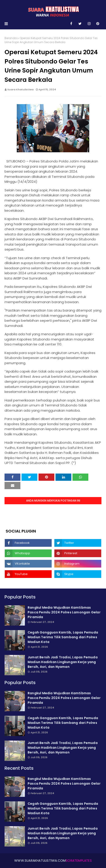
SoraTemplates (79, 861)
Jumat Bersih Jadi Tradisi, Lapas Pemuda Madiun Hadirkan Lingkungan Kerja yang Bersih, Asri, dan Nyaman (63, 662)
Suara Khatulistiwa (20, 89)
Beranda (11, 38)
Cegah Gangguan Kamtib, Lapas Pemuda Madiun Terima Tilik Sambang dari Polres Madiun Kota (63, 637)
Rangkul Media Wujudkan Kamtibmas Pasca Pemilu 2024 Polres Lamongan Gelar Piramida (64, 612)
